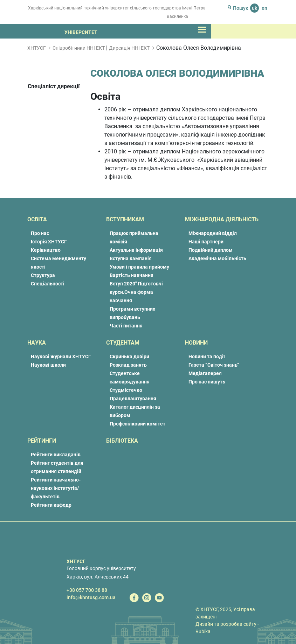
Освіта (37, 219)
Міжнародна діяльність (222, 219)
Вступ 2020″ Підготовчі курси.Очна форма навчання (136, 292)
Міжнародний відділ (213, 233)
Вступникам (125, 219)
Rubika (203, 631)
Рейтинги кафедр (51, 505)
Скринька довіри (129, 356)
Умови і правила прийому (139, 267)
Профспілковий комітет (137, 424)
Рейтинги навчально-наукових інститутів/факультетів (56, 488)
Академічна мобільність (217, 258)
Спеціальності (48, 284)
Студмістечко (126, 390)
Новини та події (207, 356)
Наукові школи (48, 365)
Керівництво (46, 250)
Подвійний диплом (211, 250)
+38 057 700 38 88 (87, 590)
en (264, 8)
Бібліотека (122, 441)
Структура (43, 275)
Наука (37, 343)
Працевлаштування (133, 399)
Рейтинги (42, 441)
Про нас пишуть (207, 382)
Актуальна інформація (136, 250)
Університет (81, 32)
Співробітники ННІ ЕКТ (79, 48)
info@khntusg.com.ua (91, 597)
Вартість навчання (132, 275)
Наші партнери (206, 242)
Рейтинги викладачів (56, 455)
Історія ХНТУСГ (49, 242)
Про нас (40, 233)
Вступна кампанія (131, 258)
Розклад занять (128, 365)
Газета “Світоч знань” (214, 365)
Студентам (123, 343)
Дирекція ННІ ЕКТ (129, 48)
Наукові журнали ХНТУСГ (61, 356)
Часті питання (126, 326)
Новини (196, 343)
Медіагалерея (205, 373)
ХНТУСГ (37, 48)
